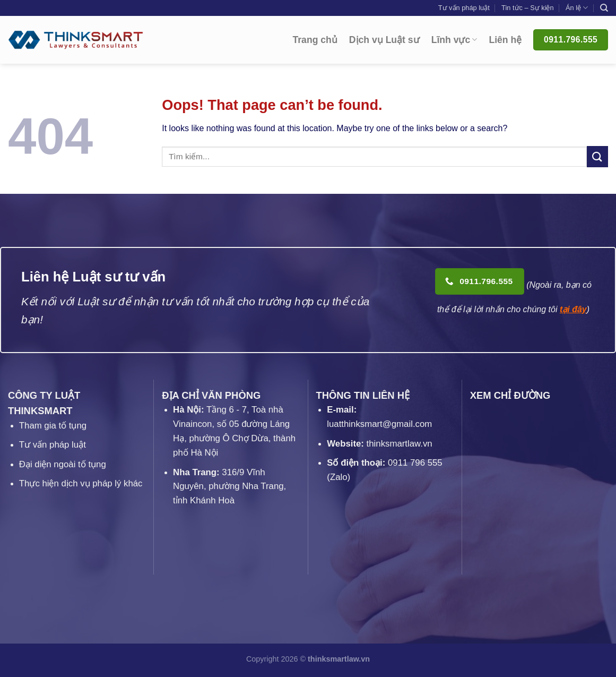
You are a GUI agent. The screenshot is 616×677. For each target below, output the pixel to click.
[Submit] (597, 156)
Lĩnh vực (454, 40)
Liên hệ (505, 40)
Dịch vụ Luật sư (384, 40)
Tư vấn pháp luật (464, 8)
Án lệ (577, 8)
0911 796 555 (415, 463)
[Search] (604, 8)
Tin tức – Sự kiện (528, 8)
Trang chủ (315, 40)
